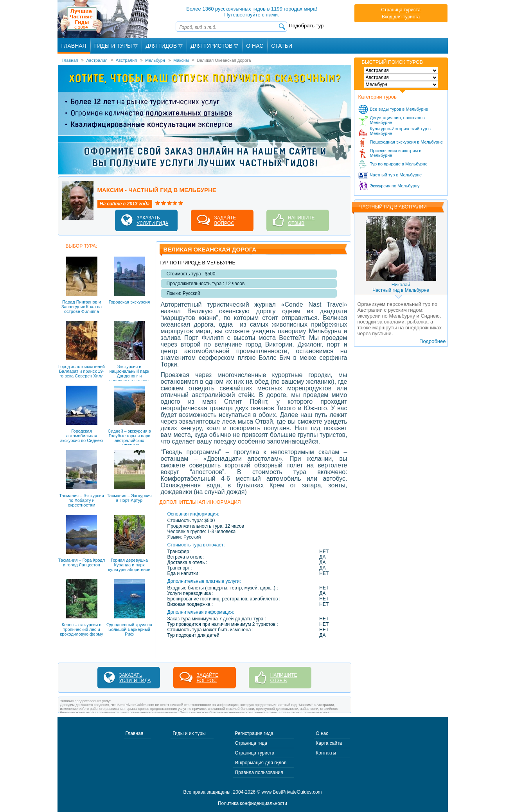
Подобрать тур (306, 26)
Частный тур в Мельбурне (396, 175)
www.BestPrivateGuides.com (292, 792)
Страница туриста (401, 10)
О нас (322, 733)
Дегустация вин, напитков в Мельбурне (397, 120)
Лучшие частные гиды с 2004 (104, 19)
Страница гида (251, 743)
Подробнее (432, 341)
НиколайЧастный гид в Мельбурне (401, 287)
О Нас (255, 46)
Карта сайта (329, 743)
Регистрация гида (254, 733)
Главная (74, 46)
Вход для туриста (401, 17)
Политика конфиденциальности (252, 803)
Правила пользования (259, 772)
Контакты (326, 753)
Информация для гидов (261, 763)
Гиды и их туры (189, 733)
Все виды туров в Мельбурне (399, 109)
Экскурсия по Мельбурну (395, 186)
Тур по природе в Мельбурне (399, 164)
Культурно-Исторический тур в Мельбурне (400, 131)
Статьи (282, 46)
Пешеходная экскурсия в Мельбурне (407, 142)
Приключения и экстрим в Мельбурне (396, 153)
